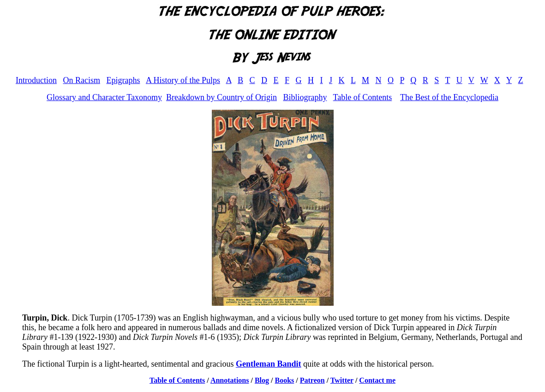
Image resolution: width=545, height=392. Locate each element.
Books (285, 380)
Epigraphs (123, 80)
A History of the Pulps (183, 80)
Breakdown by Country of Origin (222, 97)
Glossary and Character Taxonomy (104, 97)
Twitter (342, 380)
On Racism (81, 80)
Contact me (377, 380)
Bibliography (305, 97)
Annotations (230, 380)
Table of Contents (363, 97)
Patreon (312, 380)
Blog (262, 380)
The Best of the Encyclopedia (449, 97)
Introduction (36, 80)
